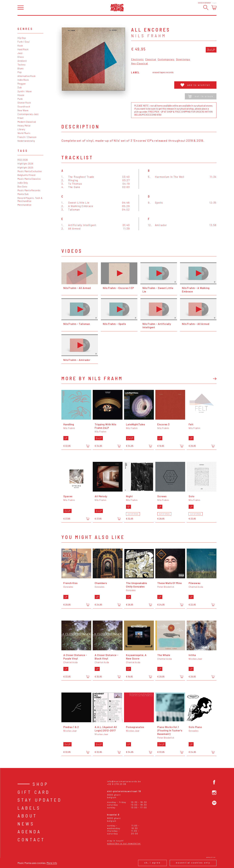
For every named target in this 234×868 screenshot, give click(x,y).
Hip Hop (22, 38)
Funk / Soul (24, 42)
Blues (21, 68)
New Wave (23, 110)
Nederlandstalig (26, 141)
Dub (20, 87)
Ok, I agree (152, 863)
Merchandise (24, 205)
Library (21, 129)
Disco (21, 57)
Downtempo (183, 59)
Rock (20, 46)
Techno (22, 65)
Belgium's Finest (27, 175)
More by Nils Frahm (92, 378)
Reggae (22, 84)
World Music (24, 133)
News (26, 824)
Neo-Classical (140, 64)
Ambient (22, 61)
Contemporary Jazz (28, 114)
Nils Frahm (149, 36)
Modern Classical (27, 122)
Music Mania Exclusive (30, 171)
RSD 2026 (23, 160)
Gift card (34, 792)
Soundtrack (24, 107)
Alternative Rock (27, 76)
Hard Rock (23, 49)
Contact (31, 839)
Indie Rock (23, 80)
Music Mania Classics (29, 179)
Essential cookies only (193, 863)
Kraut (21, 118)
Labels (29, 808)
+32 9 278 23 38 (117, 784)
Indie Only (23, 183)
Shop (41, 784)
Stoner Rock (24, 103)
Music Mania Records (29, 190)
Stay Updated (40, 800)
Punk (20, 99)
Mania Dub (23, 194)
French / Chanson (27, 137)
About (27, 816)
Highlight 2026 (25, 164)
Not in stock (201, 96)
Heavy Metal (24, 126)
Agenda (29, 831)
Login (214, 3)
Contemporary (166, 59)
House (21, 95)
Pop (20, 72)
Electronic (137, 59)
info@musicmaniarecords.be (124, 781)
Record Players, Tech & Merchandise (30, 199)
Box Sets (22, 186)
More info (52, 863)
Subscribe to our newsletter (124, 843)
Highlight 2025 (25, 167)
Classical (151, 59)
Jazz (20, 53)
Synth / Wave (25, 91)
